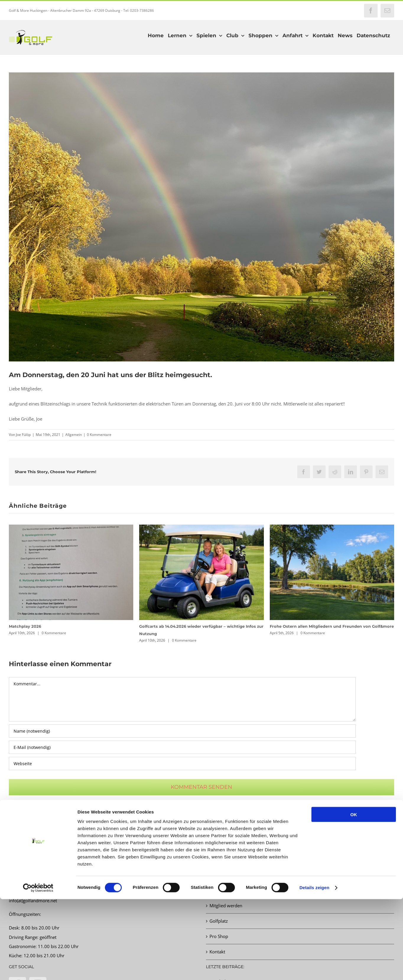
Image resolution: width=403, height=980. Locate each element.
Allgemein (74, 435)
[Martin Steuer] (201, 217)
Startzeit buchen (226, 859)
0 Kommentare (99, 435)
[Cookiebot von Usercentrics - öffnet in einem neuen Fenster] (38, 968)
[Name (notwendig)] (182, 731)
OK (354, 895)
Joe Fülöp (23, 435)
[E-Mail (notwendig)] (182, 747)
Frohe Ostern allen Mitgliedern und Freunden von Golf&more (332, 626)
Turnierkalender (226, 875)
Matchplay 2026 (25, 626)
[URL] (182, 764)
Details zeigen (314, 968)
